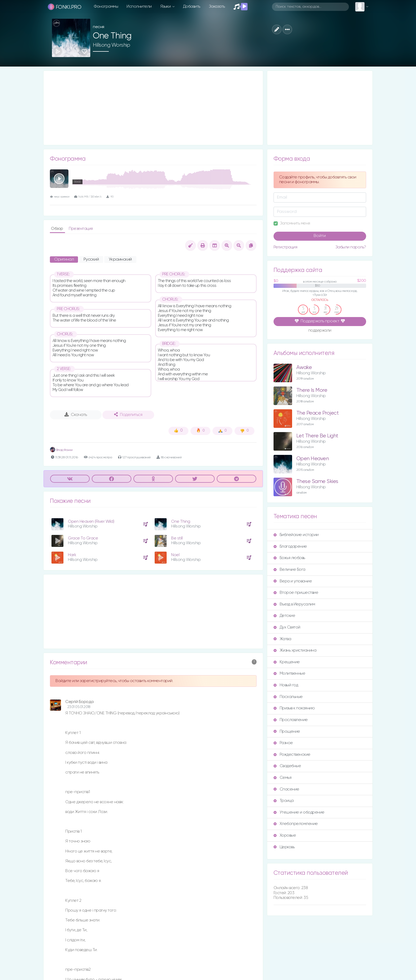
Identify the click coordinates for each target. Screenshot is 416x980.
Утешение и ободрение (299, 812)
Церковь (284, 847)
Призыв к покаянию (294, 708)
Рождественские (292, 755)
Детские (284, 616)
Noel (175, 555)
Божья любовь (289, 558)
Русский (91, 260)
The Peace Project (318, 413)
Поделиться (128, 415)
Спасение (286, 789)
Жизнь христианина (295, 650)
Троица (284, 801)
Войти (320, 236)
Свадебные (287, 766)
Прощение (287, 731)
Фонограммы (106, 6)
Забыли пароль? (351, 247)
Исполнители (139, 6)
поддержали (320, 331)
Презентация (81, 229)
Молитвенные (289, 673)
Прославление (291, 720)
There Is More (312, 390)
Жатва (282, 639)
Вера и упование (293, 581)
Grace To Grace (83, 538)
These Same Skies (317, 482)
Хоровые (285, 835)
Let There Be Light (317, 436)
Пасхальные (288, 697)
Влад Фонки (61, 450)
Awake (304, 368)
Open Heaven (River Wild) (91, 522)
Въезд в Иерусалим (294, 604)
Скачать (76, 415)
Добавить (192, 6)
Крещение (287, 662)
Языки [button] (166, 6)
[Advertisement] (153, 108)
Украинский (120, 260)
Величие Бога (289, 570)
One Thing (181, 522)
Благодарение (290, 546)
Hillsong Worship (111, 45)
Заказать (217, 6)
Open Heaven (313, 459)
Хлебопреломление (296, 824)
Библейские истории (296, 535)
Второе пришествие (296, 593)
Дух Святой (287, 627)
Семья (283, 778)
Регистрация (285, 247)
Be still (177, 538)
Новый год (286, 685)
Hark (72, 555)
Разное (283, 743)
